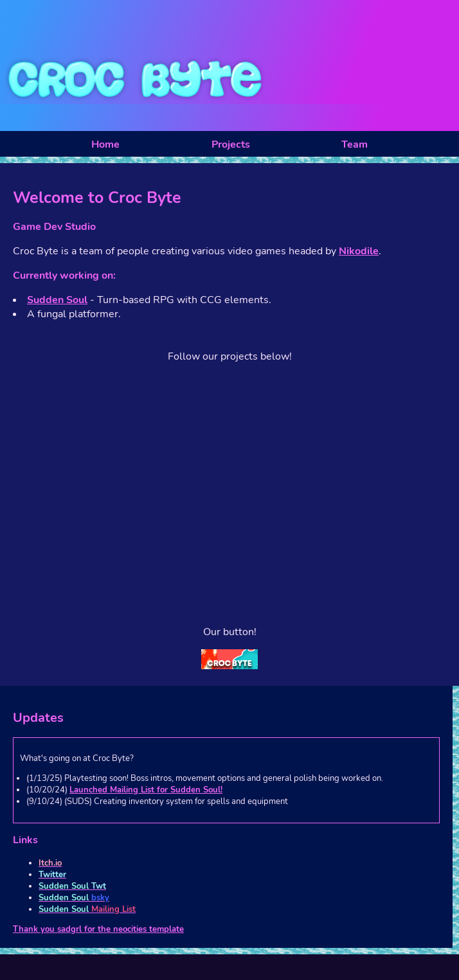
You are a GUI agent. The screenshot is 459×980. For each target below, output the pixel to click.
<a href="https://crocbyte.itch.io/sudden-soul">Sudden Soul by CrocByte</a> (230, 543)
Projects (231, 144)
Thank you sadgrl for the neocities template (98, 929)
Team (355, 144)
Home (105, 144)
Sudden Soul (57, 300)
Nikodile (359, 251)
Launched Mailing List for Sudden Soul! (146, 790)
